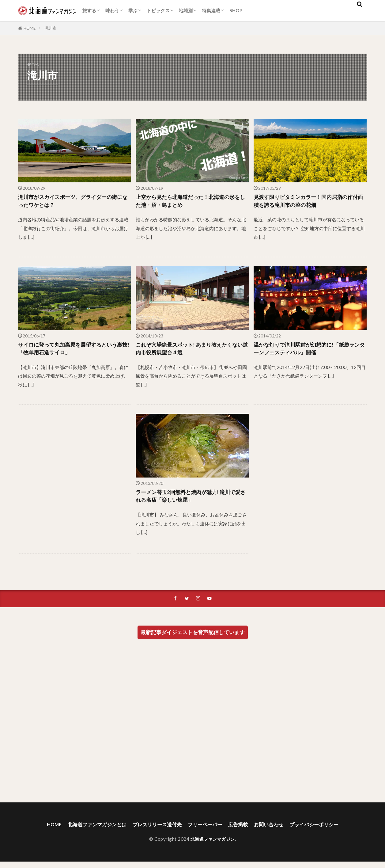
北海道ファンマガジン (213, 845)
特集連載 (211, 10)
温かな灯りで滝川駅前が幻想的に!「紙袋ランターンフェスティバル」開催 (310, 352)
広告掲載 (243, 830)
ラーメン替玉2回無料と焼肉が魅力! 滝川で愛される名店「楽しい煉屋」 (191, 501)
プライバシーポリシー (327, 830)
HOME (30, 28)
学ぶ (133, 10)
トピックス (158, 10)
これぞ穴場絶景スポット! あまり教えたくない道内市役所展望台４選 (189, 352)
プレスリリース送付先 (153, 830)
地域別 (186, 10)
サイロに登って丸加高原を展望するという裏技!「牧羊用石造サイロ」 (73, 352)
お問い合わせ (277, 830)
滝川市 (51, 28)
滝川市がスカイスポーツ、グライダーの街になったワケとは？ (73, 202)
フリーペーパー (206, 830)
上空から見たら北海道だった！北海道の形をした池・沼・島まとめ (191, 202)
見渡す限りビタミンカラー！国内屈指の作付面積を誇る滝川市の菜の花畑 (309, 202)
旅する (89, 10)
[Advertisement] (75, 483)
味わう (112, 10)
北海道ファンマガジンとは (87, 830)
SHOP (236, 10)
